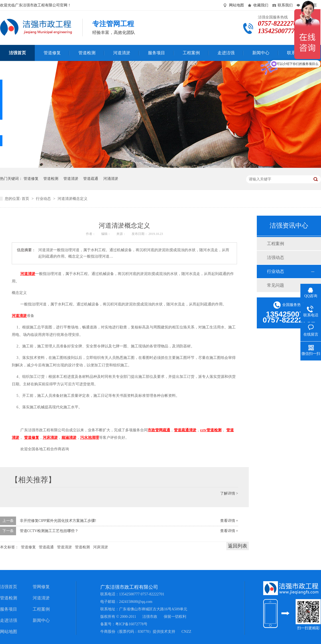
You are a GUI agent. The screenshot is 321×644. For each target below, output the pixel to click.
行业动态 (44, 199)
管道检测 (51, 179)
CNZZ (187, 632)
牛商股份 (108, 632)
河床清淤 (101, 547)
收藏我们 (261, 5)
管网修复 (41, 587)
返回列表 (238, 546)
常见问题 (276, 285)
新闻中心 (41, 620)
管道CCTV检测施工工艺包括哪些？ (49, 531)
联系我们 (285, 5)
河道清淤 (41, 598)
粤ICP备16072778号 (131, 624)
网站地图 (236, 5)
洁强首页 (9, 587)
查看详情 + (229, 521)
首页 (26, 199)
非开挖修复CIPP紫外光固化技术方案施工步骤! (58, 521)
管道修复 (31, 179)
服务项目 (9, 609)
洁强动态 (276, 257)
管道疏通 (91, 179)
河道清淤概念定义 (72, 199)
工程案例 (276, 244)
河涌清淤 (111, 179)
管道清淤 (71, 179)
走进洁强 (9, 620)
